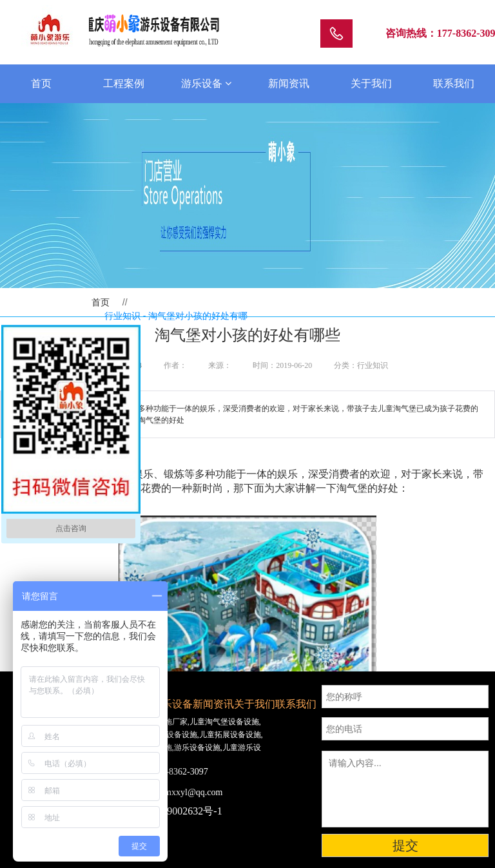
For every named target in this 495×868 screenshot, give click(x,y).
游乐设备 (206, 83)
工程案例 (124, 83)
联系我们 (454, 83)
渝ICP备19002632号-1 (173, 811)
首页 (41, 83)
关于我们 (371, 83)
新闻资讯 (289, 83)
